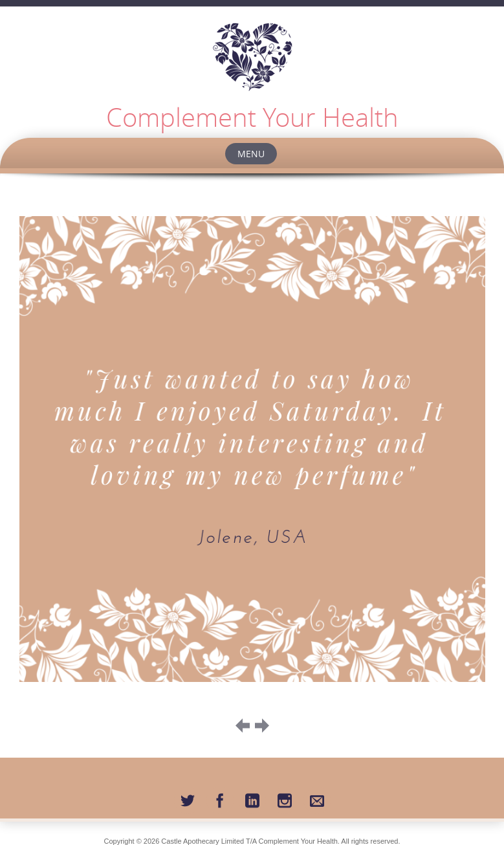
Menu (251, 154)
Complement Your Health (252, 117)
